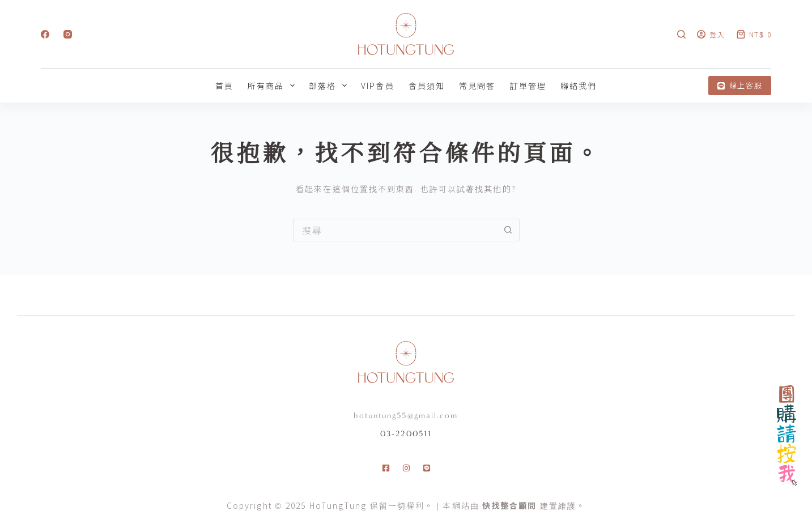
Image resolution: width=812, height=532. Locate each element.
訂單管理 (528, 86)
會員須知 (427, 86)
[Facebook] (45, 34)
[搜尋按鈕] (508, 230)
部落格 (330, 86)
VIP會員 (378, 86)
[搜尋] (681, 34)
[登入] (711, 34)
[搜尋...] (395, 230)
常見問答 (477, 86)
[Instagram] (68, 34)
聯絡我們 (579, 86)
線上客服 (740, 85)
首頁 (224, 86)
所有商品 (273, 86)
